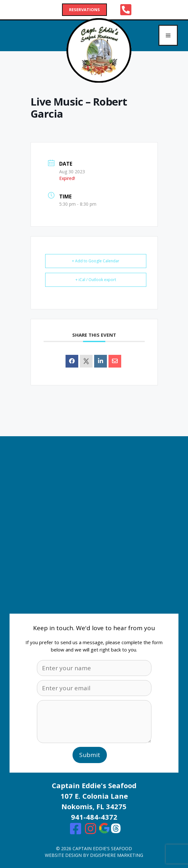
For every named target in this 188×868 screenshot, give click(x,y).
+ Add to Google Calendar (96, 261)
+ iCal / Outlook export (96, 280)
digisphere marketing (117, 855)
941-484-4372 (94, 817)
